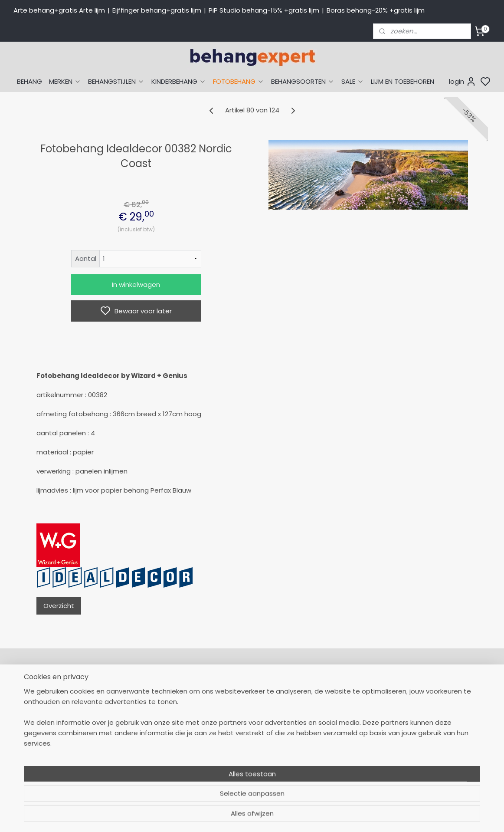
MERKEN (65, 81)
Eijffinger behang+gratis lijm (157, 10)
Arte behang (323, 699)
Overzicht (59, 606)
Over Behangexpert (238, 757)
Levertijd (221, 708)
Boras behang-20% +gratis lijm (376, 10)
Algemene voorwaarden (245, 767)
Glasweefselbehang (334, 757)
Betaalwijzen (227, 718)
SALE (353, 81)
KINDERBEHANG (179, 81)
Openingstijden (136, 757)
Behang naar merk (332, 728)
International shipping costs (442, 708)
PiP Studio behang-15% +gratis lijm (264, 10)
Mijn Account (228, 689)
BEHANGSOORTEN (303, 81)
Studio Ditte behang (335, 718)
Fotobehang (322, 767)
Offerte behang (233, 737)
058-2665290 (165, 689)
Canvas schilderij (330, 776)
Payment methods (428, 699)
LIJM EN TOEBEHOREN (403, 81)
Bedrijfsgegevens (139, 767)
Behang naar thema (335, 689)
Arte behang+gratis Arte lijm (59, 10)
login (463, 82)
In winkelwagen (136, 284)
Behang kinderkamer (336, 737)
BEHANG (29, 81)
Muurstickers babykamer (341, 747)
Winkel (218, 747)
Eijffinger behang (330, 708)
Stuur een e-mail (140, 747)
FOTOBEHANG (239, 81)
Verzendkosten (231, 728)
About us (412, 689)
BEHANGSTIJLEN (116, 81)
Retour (218, 699)
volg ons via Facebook (446, 728)
